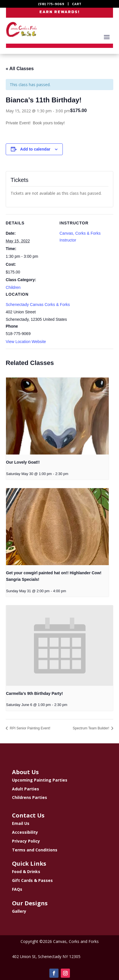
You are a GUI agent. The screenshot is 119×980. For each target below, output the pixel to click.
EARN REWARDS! (59, 12)
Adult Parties (26, 789)
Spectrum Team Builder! (91, 728)
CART (77, 4)
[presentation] (57, 416)
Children (13, 287)
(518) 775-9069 (51, 4)
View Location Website (26, 342)
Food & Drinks (26, 872)
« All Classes (20, 69)
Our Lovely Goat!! (23, 462)
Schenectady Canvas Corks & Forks (38, 305)
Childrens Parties (30, 797)
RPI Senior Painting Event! (30, 728)
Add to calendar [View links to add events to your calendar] (35, 149)
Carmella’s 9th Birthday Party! (34, 693)
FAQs (17, 889)
